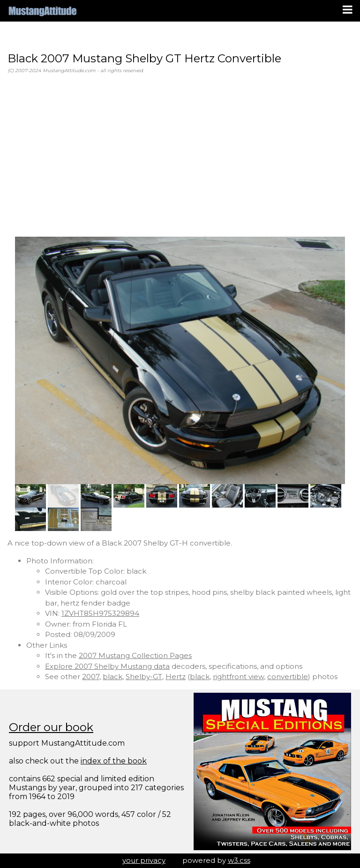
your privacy (144, 860)
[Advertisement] (180, 156)
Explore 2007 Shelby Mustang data (107, 666)
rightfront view (238, 677)
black (112, 677)
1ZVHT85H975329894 (100, 613)
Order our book (51, 727)
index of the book (114, 761)
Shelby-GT (144, 677)
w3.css (239, 860)
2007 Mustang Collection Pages (135, 655)
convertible (288, 677)
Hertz (176, 677)
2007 (91, 677)
